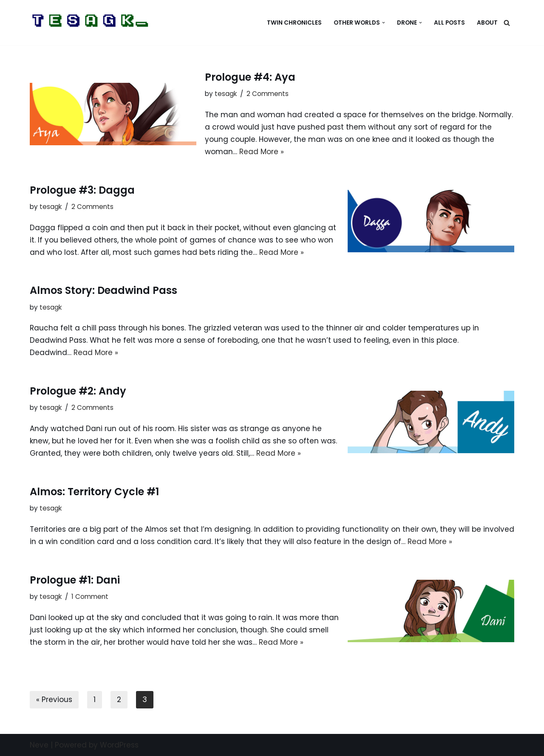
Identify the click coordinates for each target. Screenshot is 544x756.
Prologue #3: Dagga (82, 190)
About (487, 23)
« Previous (54, 700)
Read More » (262, 152)
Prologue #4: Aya (250, 77)
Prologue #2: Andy (78, 391)
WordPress (119, 745)
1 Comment (90, 597)
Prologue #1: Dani (75, 580)
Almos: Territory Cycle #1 (94, 492)
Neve (39, 745)
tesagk (226, 94)
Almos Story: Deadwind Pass (103, 290)
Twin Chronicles (294, 23)
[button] (384, 23)
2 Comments (268, 94)
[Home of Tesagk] (91, 23)
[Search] (507, 23)
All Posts (449, 23)
